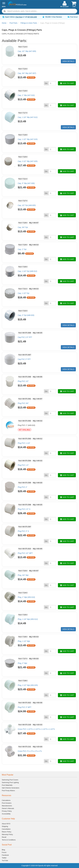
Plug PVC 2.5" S (24, 509)
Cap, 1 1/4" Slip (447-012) (28, 117)
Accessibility (6, 814)
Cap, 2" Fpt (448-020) (26, 315)
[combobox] (39, 11)
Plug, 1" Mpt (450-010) (26, 597)
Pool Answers (7, 803)
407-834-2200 (32, 17)
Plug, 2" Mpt (22, 663)
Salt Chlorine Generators (11, 788)
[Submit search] (5, 11)
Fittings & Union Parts (29, 23)
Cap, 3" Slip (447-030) (26, 183)
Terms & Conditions (9, 840)
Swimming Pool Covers (10, 780)
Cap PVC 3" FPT (24, 359)
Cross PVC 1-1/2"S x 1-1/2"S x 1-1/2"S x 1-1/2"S (36, 729)
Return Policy (7, 832)
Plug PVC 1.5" (23, 465)
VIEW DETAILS (68, 61)
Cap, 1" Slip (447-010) (26, 95)
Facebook (5, 855)
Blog (3, 850)
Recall (4, 837)
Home (4, 23)
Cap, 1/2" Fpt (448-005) (27, 205)
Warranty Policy (7, 834)
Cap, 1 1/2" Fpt (24, 293)
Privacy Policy (7, 811)
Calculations (6, 800)
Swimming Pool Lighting (10, 782)
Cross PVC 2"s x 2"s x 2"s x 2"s (30, 751)
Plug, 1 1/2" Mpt (24, 641)
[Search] (42, 11)
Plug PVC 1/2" (23, 381)
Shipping (5, 826)
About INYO (6, 824)
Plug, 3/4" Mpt (23, 575)
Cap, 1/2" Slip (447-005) (27, 51)
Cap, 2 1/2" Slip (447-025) (28, 161)
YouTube (5, 860)
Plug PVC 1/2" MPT (25, 553)
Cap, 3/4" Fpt (23, 227)
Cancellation (6, 829)
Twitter (4, 858)
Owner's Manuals (8, 808)
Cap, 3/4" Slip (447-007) (27, 73)
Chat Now (19, 17)
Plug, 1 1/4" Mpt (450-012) (28, 619)
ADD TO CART (67, 83)
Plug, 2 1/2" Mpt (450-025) (28, 685)
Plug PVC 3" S (23, 531)
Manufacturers (7, 806)
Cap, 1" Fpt (22, 249)
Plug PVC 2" (22, 487)
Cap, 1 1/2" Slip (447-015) (28, 139)
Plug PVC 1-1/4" (24, 443)
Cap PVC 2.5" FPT (25, 337)
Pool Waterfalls (7, 785)
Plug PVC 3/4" (23, 403)
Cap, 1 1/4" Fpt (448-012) (27, 271)
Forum (4, 852)
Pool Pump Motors (8, 791)
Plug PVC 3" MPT (25, 707)
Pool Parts (13, 23)
